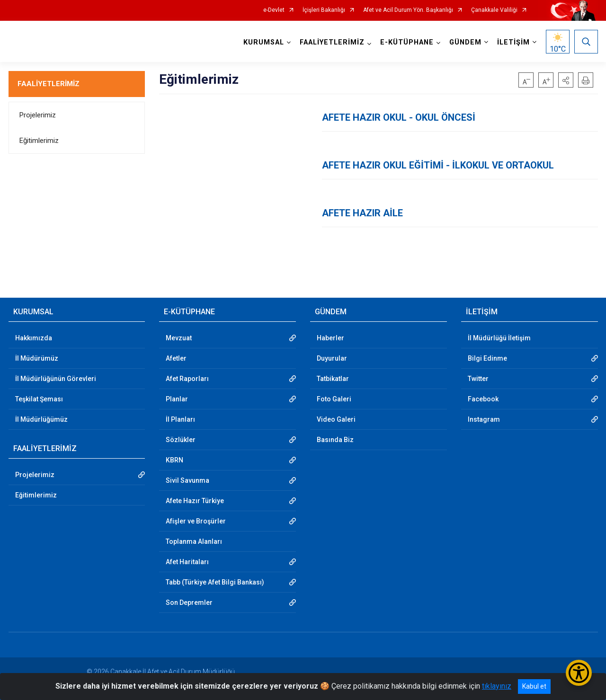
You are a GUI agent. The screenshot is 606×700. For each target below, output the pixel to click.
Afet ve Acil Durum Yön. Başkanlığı (408, 10)
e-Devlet (274, 10)
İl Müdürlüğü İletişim (499, 338)
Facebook (483, 399)
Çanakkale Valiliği (494, 10)
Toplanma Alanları (194, 541)
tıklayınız (497, 686)
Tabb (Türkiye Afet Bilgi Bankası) (215, 582)
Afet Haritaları (187, 562)
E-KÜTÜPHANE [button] (407, 42)
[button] (566, 80)
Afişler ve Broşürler (196, 521)
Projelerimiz (38, 115)
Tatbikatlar (333, 379)
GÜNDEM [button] (465, 42)
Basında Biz (335, 440)
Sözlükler (181, 440)
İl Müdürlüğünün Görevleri (56, 379)
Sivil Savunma (187, 480)
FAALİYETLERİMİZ (49, 84)
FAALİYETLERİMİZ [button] (332, 42)
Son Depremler (189, 603)
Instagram (484, 419)
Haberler (330, 338)
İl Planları (180, 419)
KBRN (174, 460)
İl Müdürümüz (37, 358)
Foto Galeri (334, 399)
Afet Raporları (187, 379)
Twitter (478, 379)
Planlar (177, 399)
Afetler (176, 358)
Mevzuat (179, 338)
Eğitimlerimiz (39, 141)
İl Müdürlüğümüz (41, 419)
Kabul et (534, 686)
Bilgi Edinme (487, 358)
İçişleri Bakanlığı (324, 10)
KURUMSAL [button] (264, 42)
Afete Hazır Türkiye (195, 501)
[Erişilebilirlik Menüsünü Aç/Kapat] (579, 673)
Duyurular (332, 358)
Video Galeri (336, 419)
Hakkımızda (34, 338)
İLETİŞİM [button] (513, 42)
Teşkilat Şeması (39, 399)
